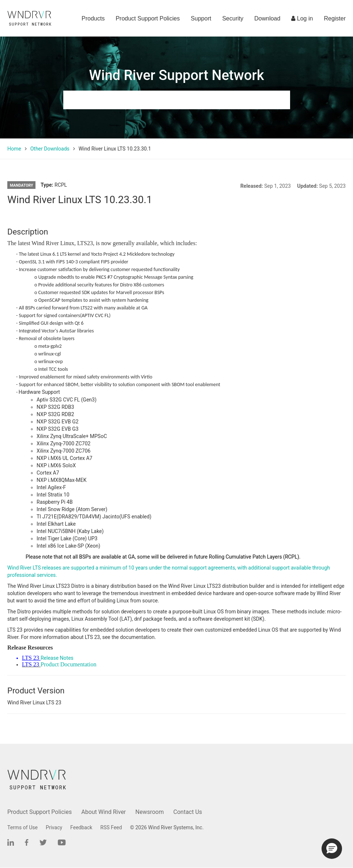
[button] (332, 849)
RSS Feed (111, 827)
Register (335, 18)
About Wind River (104, 812)
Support (201, 18)
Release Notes (57, 658)
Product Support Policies (148, 18)
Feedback (81, 827)
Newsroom (150, 812)
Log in (302, 18)
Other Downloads (50, 149)
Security (233, 18)
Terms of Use (22, 827)
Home (14, 149)
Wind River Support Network (176, 75)
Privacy (54, 827)
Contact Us (188, 812)
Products (93, 18)
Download (267, 18)
